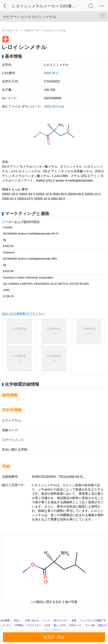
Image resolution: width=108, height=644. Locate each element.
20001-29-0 (10, 194)
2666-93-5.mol (54, 107)
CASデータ (75, 625)
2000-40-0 (60, 194)
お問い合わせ (32, 620)
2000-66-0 (58, 199)
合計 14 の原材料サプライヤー (23, 314)
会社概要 (5, 620)
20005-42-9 (42, 199)
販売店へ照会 (54, 637)
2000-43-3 (9, 199)
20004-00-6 (76, 194)
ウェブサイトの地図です (93, 620)
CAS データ (32, 30)
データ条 (90, 625)
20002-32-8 (44, 194)
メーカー (7, 625)
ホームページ (10, 30)
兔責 (74, 620)
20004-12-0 (93, 194)
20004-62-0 (25, 199)
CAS (48, 625)
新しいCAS (60, 625)
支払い (17, 620)
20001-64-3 (27, 194)
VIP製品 (19, 625)
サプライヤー (34, 625)
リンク (46, 620)
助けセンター (61, 620)
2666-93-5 (51, 73)
